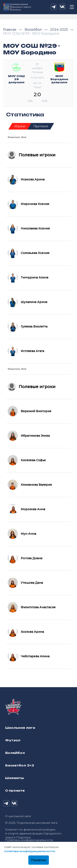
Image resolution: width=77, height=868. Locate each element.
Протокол (41, 126)
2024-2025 (59, 30)
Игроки (20, 126)
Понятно (39, 860)
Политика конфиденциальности (29, 840)
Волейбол (34, 30)
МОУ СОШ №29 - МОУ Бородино (31, 33)
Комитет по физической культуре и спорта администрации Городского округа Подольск (33, 833)
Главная (10, 30)
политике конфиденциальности (29, 851)
